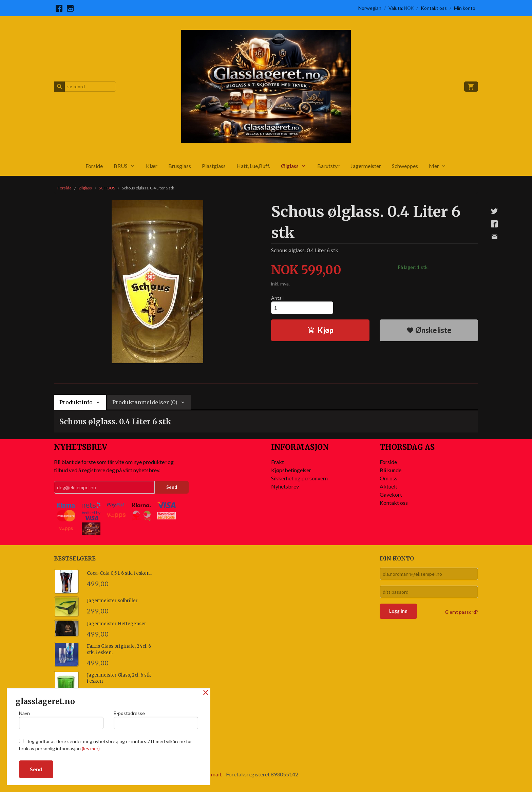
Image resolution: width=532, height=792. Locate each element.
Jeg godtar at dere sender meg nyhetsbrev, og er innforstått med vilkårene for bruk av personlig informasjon (106, 745)
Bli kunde (391, 470)
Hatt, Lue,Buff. (253, 166)
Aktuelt (388, 486)
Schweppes (405, 166)
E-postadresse (156, 720)
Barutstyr (328, 166)
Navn (61, 720)
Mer (434, 166)
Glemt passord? (461, 612)
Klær (152, 166)
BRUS (121, 166)
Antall (277, 298)
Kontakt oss (394, 503)
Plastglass (214, 166)
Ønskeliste (429, 330)
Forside (94, 166)
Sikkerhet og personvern (299, 478)
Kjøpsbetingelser (291, 470)
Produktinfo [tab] (76, 402)
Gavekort (391, 494)
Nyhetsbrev (285, 486)
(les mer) (91, 748)
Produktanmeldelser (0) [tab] (145, 402)
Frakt (278, 462)
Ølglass (290, 166)
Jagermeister (366, 166)
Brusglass (180, 166)
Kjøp (320, 330)
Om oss (388, 478)
